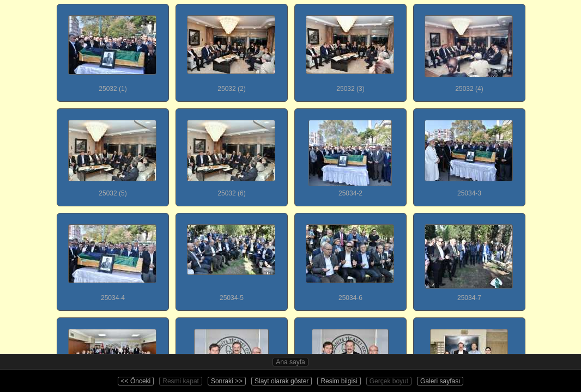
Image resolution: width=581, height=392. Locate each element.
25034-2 (350, 153)
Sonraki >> (227, 381)
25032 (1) (112, 48)
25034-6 (350, 258)
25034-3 (469, 153)
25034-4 (112, 258)
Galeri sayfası (440, 381)
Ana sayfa (290, 362)
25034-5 (231, 258)
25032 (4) (469, 48)
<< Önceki (136, 381)
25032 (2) (231, 48)
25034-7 (469, 258)
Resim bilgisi (339, 381)
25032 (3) (350, 48)
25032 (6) (231, 153)
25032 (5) (112, 153)
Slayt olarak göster (282, 381)
